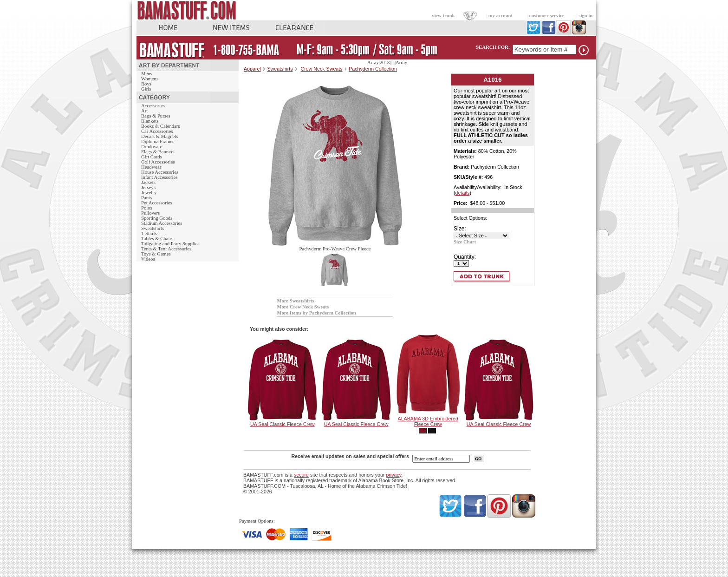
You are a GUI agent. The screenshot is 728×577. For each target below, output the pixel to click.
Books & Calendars (160, 126)
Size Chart (465, 242)
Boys (146, 84)
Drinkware (152, 147)
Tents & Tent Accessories (166, 249)
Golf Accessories (158, 162)
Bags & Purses (156, 116)
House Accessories (160, 172)
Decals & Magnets (159, 136)
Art (144, 111)
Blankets (150, 121)
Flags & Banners (158, 152)
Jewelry (149, 193)
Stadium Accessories (162, 223)
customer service (547, 16)
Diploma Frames (158, 141)
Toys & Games (156, 254)
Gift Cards (152, 157)
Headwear (151, 167)
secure (301, 475)
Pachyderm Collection (373, 69)
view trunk (443, 16)
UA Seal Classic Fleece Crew (283, 424)
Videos (148, 259)
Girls (146, 89)
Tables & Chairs (157, 239)
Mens (147, 74)
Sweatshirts (153, 228)
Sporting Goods (157, 218)
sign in (585, 16)
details (463, 193)
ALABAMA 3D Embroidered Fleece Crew (428, 421)
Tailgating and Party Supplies (170, 244)
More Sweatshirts (295, 301)
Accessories (153, 106)
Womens (150, 79)
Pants (146, 198)
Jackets (148, 182)
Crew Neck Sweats (322, 69)
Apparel (252, 69)
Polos (147, 208)
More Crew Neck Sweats (303, 307)
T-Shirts (149, 233)
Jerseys (148, 187)
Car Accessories (157, 131)
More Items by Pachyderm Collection (316, 313)
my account (500, 16)
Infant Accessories (159, 177)
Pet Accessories (157, 203)
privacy (393, 475)
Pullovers (150, 213)
